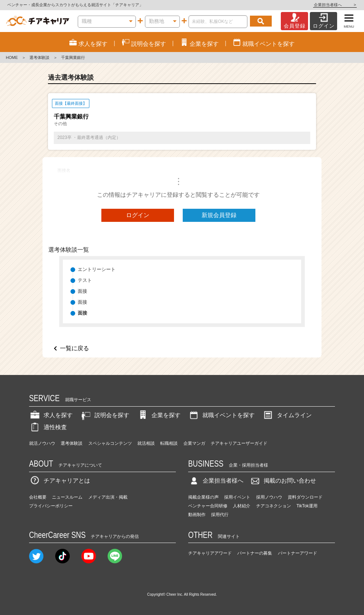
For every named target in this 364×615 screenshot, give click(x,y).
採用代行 (220, 515)
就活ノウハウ (42, 443)
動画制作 (197, 515)
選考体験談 (39, 57)
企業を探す (159, 415)
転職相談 (169, 443)
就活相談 (146, 443)
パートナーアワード (298, 553)
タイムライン (287, 415)
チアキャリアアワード (210, 553)
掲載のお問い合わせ (283, 481)
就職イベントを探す (221, 415)
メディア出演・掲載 (108, 497)
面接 (82, 291)
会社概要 (38, 497)
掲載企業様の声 (203, 497)
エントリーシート (97, 269)
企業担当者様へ (335, 5)
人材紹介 (242, 506)
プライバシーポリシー (51, 506)
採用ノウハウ (269, 497)
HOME (12, 57)
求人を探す (51, 415)
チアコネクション (274, 506)
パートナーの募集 (255, 553)
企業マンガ (194, 443)
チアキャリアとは (60, 481)
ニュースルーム (67, 497)
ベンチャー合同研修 (208, 506)
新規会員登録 (219, 215)
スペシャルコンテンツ (110, 443)
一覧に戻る (74, 348)
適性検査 (48, 427)
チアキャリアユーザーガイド (239, 443)
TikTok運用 (307, 506)
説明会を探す (105, 415)
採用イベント (237, 497)
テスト (85, 280)
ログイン (138, 215)
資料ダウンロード (305, 497)
